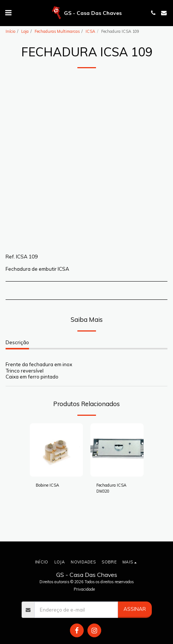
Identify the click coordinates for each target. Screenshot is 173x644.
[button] (8, 12)
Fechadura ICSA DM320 (111, 488)
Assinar (135, 609)
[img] (56, 450)
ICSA (90, 31)
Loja (25, 31)
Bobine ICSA (47, 485)
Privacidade (84, 589)
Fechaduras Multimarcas (57, 31)
